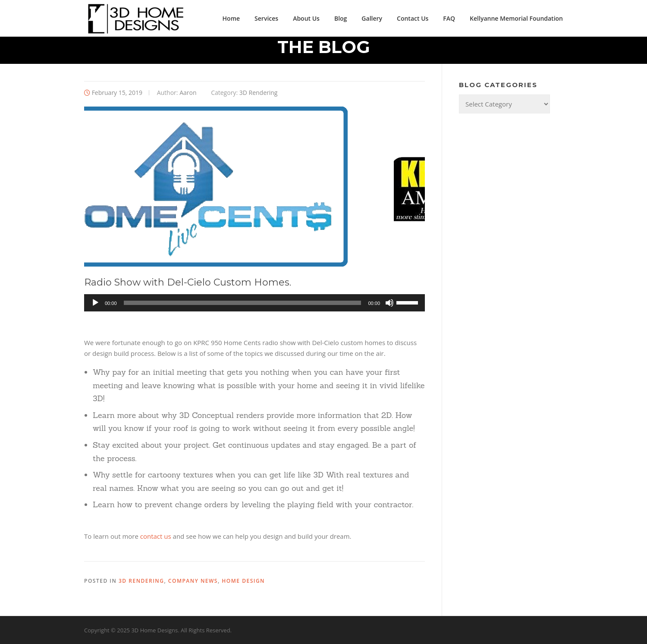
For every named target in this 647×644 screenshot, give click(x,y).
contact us (156, 536)
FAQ (449, 18)
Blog (341, 18)
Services (266, 18)
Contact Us (413, 18)
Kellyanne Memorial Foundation (516, 18)
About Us (306, 18)
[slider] (243, 303)
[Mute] (389, 303)
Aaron (188, 93)
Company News (193, 581)
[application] (254, 303)
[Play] (95, 303)
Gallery (372, 18)
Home (231, 18)
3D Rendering (259, 93)
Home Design (243, 581)
